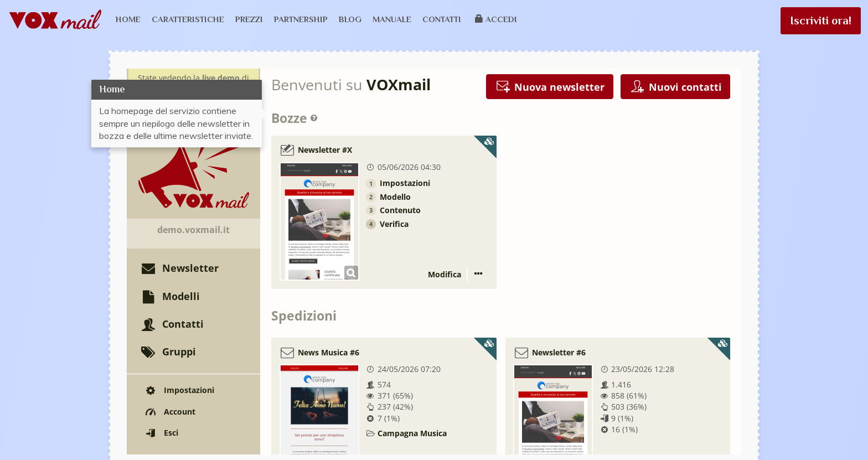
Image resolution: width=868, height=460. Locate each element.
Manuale (392, 19)
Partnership (301, 19)
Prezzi (249, 19)
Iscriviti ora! (821, 20)
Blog (350, 19)
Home (128, 19)
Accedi (496, 19)
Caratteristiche (188, 19)
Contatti (442, 19)
